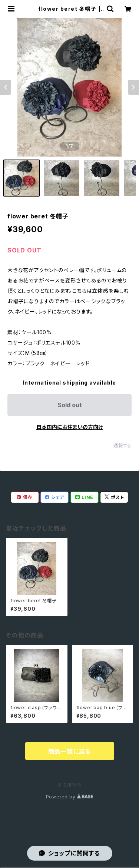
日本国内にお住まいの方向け (70, 427)
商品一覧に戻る (70, 751)
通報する (123, 445)
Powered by (70, 797)
